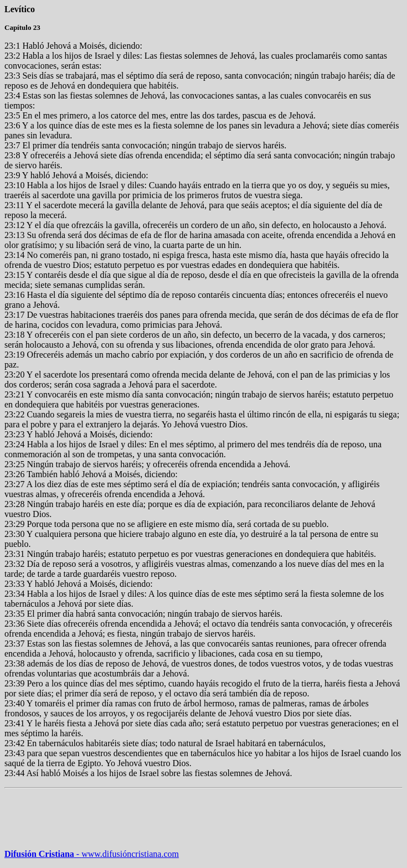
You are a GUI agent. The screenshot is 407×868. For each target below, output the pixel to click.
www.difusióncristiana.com (127, 854)
